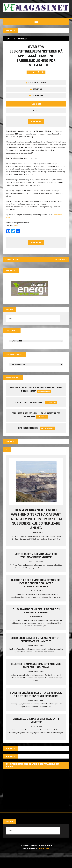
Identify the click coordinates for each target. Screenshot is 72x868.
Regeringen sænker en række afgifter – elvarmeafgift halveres (36, 654)
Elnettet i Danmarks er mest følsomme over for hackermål (36, 680)
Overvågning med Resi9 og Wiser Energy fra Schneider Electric (33, 780)
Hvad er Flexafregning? (28, 442)
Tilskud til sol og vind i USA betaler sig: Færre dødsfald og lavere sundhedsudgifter (36, 598)
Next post (61, 272)
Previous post (14, 272)
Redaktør (37, 101)
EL (15, 39)
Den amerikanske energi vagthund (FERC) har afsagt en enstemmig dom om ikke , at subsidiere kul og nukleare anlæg (36, 534)
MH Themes (44, 863)
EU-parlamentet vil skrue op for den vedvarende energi (36, 626)
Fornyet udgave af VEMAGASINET (30, 417)
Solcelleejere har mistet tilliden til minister (36, 735)
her (17, 238)
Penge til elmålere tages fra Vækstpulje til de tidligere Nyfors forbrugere (36, 709)
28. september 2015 (37, 95)
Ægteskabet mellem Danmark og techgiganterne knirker (36, 570)
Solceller (36, 122)
